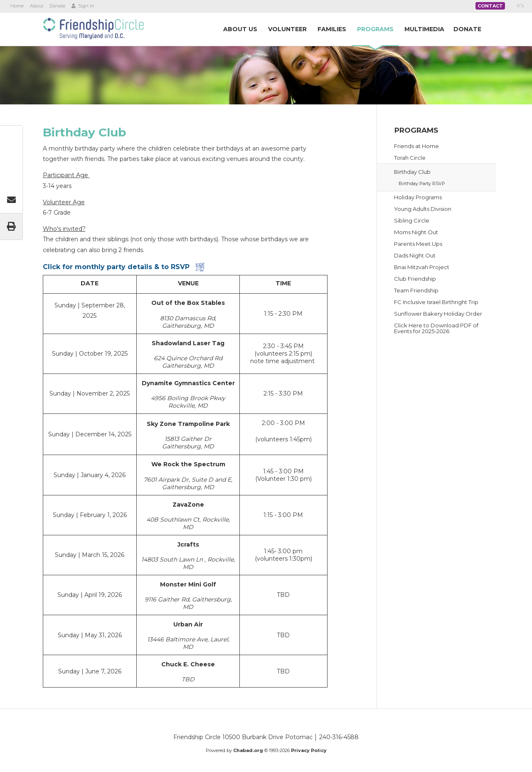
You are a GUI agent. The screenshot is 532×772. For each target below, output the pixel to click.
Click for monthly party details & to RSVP (116, 267)
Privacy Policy (309, 750)
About (37, 6)
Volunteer (287, 29)
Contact (490, 6)
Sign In (83, 6)
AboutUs (240, 29)
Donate (57, 6)
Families (332, 29)
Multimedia (424, 29)
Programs (416, 130)
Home (17, 6)
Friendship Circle (94, 29)
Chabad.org (248, 750)
